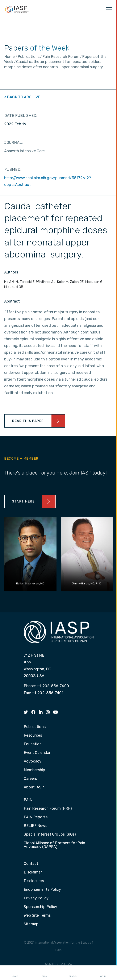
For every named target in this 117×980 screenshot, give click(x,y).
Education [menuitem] (33, 744)
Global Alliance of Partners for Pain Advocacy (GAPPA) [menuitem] (55, 845)
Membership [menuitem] (35, 770)
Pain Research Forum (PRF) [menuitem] (48, 809)
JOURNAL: (13, 143)
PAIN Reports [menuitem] (36, 817)
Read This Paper (28, 421)
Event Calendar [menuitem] (37, 753)
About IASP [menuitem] (34, 787)
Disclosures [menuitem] (34, 881)
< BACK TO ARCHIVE (22, 97)
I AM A (44, 973)
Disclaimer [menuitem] (33, 872)
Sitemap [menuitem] (31, 924)
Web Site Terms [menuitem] (37, 916)
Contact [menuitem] (31, 864)
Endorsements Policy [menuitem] (42, 890)
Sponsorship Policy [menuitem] (41, 907)
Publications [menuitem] (35, 727)
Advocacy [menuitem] (33, 761)
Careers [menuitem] (30, 779)
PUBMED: (13, 169)
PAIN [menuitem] (28, 800)
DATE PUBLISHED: (21, 116)
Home (15, 973)
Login (102, 973)
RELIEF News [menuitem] (35, 826)
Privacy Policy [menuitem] (36, 898)
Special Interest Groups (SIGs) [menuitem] (50, 835)
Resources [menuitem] (33, 736)
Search (73, 973)
